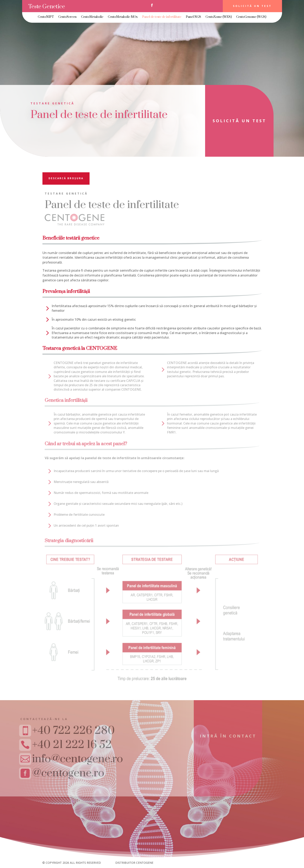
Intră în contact (214, 736)
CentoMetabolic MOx (123, 17)
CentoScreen (67, 17)
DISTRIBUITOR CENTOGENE (134, 863)
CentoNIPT (46, 17)
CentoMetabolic (92, 17)
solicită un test (233, 121)
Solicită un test (252, 6)
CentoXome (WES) (219, 17)
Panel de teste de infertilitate (162, 17)
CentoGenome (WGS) (251, 17)
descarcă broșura (66, 178)
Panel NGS (193, 17)
